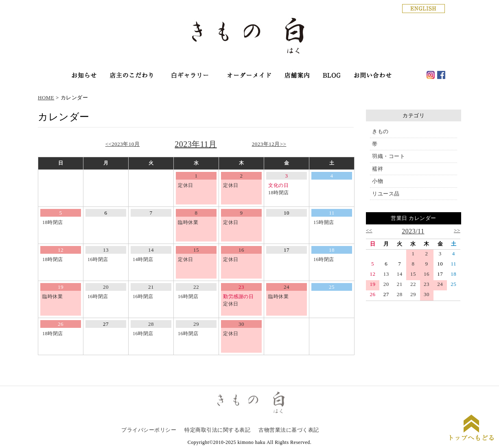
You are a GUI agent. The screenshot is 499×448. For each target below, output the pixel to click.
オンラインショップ (190, 76)
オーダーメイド (249, 76)
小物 (378, 181)
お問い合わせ (373, 76)
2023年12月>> (269, 144)
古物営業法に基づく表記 (289, 430)
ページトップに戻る (471, 429)
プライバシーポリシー (149, 430)
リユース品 (386, 194)
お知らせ (84, 76)
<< (369, 230)
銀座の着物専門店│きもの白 (249, 37)
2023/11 (413, 231)
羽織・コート (388, 156)
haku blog (332, 76)
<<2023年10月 (123, 144)
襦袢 (378, 169)
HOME (46, 98)
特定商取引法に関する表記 (217, 430)
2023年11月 (196, 144)
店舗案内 (298, 76)
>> (457, 230)
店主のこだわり (131, 76)
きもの (380, 131)
